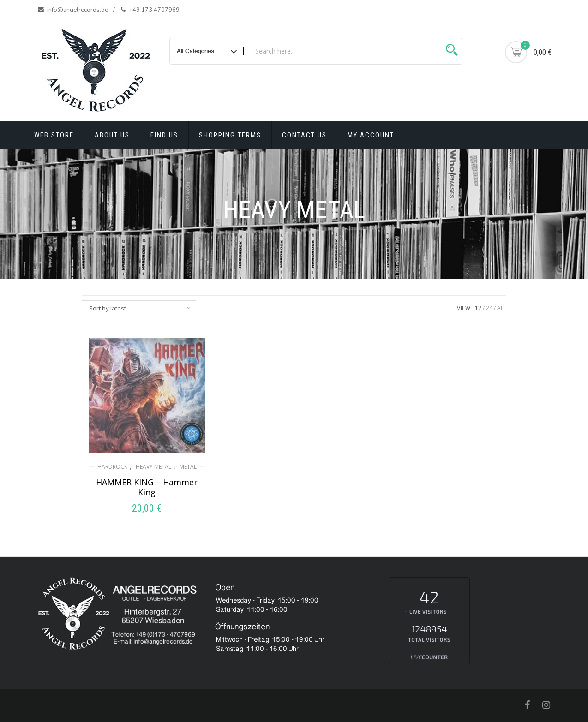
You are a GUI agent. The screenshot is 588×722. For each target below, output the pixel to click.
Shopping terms (230, 135)
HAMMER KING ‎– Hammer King (147, 487)
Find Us (164, 135)
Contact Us (304, 135)
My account (371, 135)
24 (489, 308)
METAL (188, 467)
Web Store (54, 135)
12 (478, 308)
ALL (502, 308)
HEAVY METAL (153, 467)
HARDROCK (112, 467)
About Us (112, 135)
